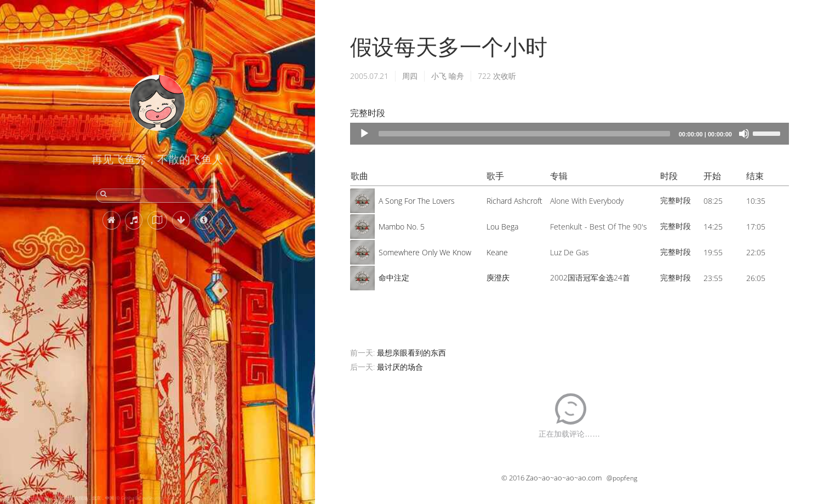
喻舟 (456, 76)
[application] (570, 134)
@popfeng (622, 478)
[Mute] (744, 134)
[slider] (524, 134)
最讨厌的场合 (400, 367)
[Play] (364, 134)
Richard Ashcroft (514, 201)
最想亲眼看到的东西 (411, 353)
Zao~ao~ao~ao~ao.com (564, 478)
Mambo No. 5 (402, 227)
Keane (497, 252)
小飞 (439, 76)
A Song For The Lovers (417, 201)
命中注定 (394, 277)
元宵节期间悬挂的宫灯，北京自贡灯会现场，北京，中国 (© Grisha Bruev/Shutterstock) (90, 498)
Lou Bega (502, 227)
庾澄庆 (498, 277)
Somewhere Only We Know (425, 252)
